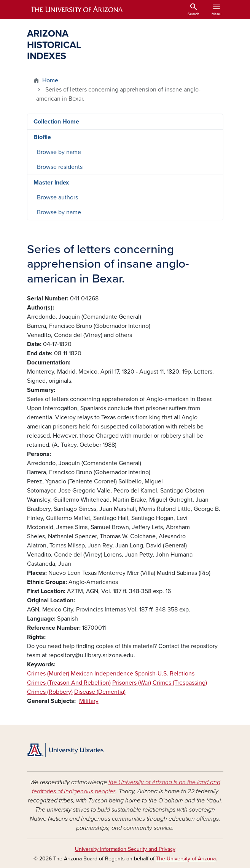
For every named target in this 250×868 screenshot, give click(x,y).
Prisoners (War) (132, 683)
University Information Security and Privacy (125, 849)
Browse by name (59, 152)
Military (89, 701)
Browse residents (60, 167)
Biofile (42, 137)
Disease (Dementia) (100, 692)
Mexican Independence (102, 674)
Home (50, 80)
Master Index (51, 183)
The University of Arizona (186, 859)
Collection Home (56, 122)
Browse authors (57, 197)
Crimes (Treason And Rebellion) (69, 683)
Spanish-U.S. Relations (165, 674)
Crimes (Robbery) (50, 692)
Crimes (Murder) (48, 674)
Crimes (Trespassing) (180, 683)
